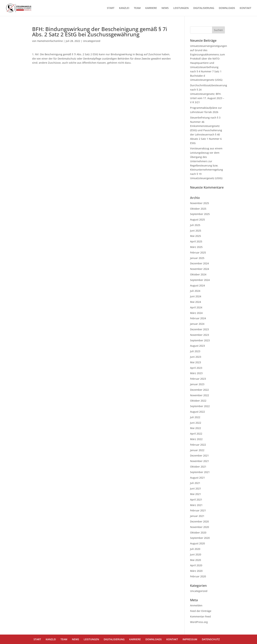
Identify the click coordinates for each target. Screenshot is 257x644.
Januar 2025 (197, 258)
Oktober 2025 (198, 209)
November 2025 (200, 203)
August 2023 (197, 346)
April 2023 (196, 368)
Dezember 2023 (199, 329)
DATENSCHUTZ (211, 639)
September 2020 (200, 538)
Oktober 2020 (198, 533)
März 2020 (196, 571)
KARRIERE (151, 8)
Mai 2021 (196, 494)
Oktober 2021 (198, 467)
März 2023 (196, 373)
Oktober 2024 (198, 274)
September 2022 (200, 406)
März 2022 (196, 439)
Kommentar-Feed (200, 616)
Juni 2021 (196, 488)
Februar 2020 (198, 576)
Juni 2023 (196, 357)
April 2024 (196, 307)
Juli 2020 (195, 549)
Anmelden (196, 605)
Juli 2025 (195, 225)
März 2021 (196, 505)
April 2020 (196, 565)
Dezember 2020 (199, 521)
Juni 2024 (196, 296)
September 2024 (200, 280)
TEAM (137, 8)
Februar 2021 (198, 510)
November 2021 (200, 461)
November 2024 (200, 269)
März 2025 (196, 247)
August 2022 (197, 412)
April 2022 (196, 434)
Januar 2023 (197, 384)
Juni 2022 (196, 423)
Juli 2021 (195, 483)
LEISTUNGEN (181, 8)
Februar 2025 (198, 252)
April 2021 (196, 500)
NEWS (165, 8)
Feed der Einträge (201, 611)
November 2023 (200, 335)
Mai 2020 (196, 560)
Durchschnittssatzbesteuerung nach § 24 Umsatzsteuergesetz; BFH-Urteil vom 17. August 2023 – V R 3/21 (209, 94)
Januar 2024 (197, 324)
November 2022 (200, 395)
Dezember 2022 (199, 390)
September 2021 (200, 472)
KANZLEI (124, 8)
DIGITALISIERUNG (204, 8)
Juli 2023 (195, 351)
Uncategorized (92, 41)
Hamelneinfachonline (50, 41)
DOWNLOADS (227, 8)
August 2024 (197, 285)
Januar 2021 (197, 516)
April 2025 (196, 241)
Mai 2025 (196, 236)
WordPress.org (199, 622)
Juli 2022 (195, 417)
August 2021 (197, 478)
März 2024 (196, 313)
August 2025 (197, 220)
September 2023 (200, 340)
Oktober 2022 (198, 401)
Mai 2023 (196, 362)
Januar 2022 (197, 450)
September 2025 (200, 214)
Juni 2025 (196, 231)
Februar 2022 (198, 445)
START (111, 8)
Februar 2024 (198, 318)
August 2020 (197, 543)
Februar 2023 (198, 379)
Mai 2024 (196, 302)
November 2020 (200, 527)
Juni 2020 (196, 554)
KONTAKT (245, 8)
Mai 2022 (196, 428)
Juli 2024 (195, 291)
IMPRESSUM (190, 639)
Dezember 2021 (199, 456)
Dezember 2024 (199, 263)
